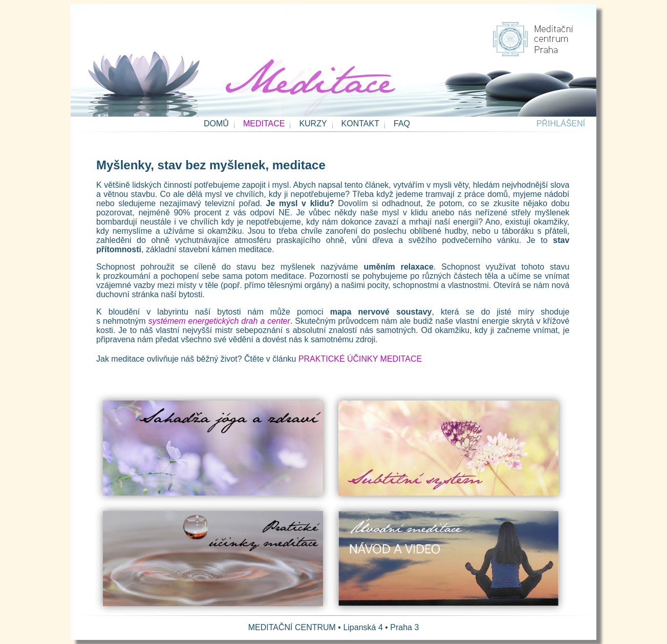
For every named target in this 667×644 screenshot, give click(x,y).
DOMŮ (216, 124)
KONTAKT (360, 124)
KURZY (313, 124)
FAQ (402, 124)
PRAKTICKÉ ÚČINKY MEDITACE (360, 359)
